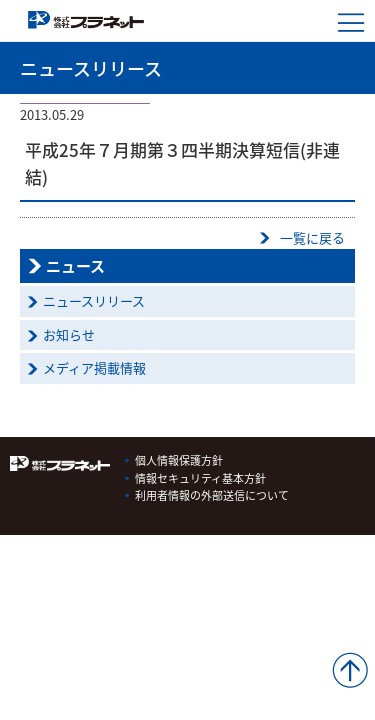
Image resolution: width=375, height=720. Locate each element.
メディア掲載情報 (94, 367)
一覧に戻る (312, 237)
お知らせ (69, 334)
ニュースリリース (94, 300)
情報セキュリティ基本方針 (200, 478)
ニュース (75, 266)
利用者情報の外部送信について (212, 495)
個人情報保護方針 (179, 460)
